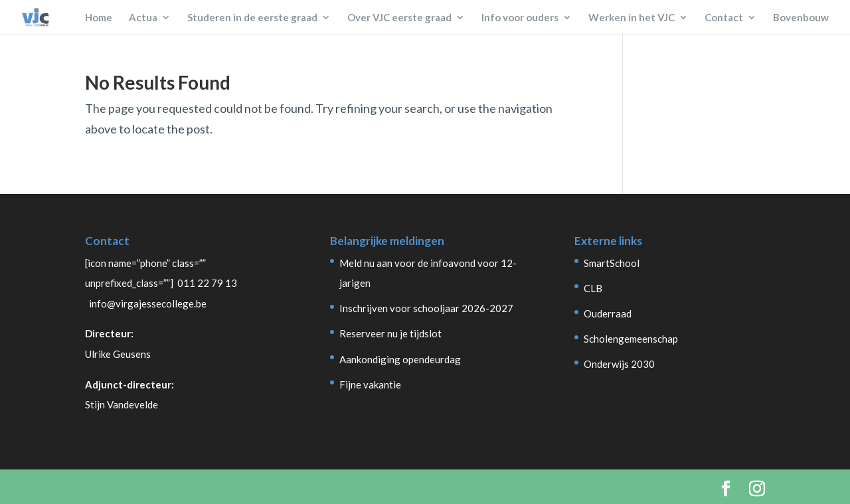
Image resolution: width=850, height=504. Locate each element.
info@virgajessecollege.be (148, 303)
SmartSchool (612, 263)
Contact (724, 18)
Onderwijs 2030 (619, 364)
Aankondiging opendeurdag (400, 359)
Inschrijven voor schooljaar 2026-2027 (426, 308)
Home (99, 18)
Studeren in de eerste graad (252, 18)
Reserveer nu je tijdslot (390, 333)
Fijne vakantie (370, 384)
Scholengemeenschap (631, 339)
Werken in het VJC (632, 18)
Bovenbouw (801, 18)
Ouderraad (608, 313)
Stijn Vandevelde (122, 404)
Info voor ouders (520, 18)
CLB (593, 288)
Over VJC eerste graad (399, 18)
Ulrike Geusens (118, 354)
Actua (143, 18)
